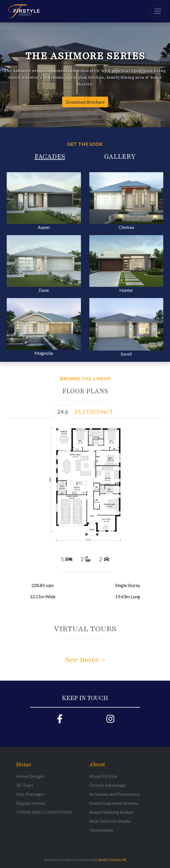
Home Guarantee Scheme (114, 803)
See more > (85, 660)
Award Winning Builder (112, 812)
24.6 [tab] (63, 412)
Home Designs (30, 776)
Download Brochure (85, 102)
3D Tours (25, 785)
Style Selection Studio (110, 821)
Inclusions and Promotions (115, 794)
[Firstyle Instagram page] (110, 721)
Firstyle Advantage (108, 785)
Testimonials (102, 830)
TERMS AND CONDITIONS (44, 812)
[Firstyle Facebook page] (60, 721)
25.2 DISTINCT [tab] (94, 412)
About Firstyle (103, 776)
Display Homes (31, 803)
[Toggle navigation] (158, 11)
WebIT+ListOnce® (112, 860)
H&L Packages (30, 794)
